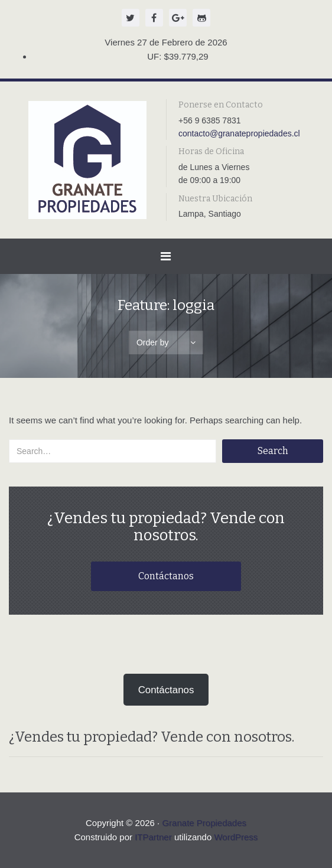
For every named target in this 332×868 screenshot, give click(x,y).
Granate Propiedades (204, 823)
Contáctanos (166, 576)
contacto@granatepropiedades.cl (239, 133)
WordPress (236, 837)
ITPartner (153, 837)
